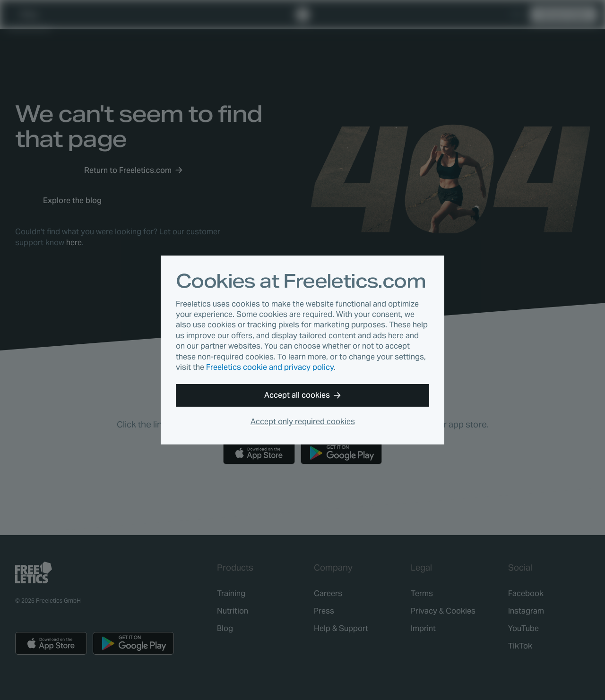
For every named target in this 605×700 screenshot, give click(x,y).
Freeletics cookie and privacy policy (270, 367)
